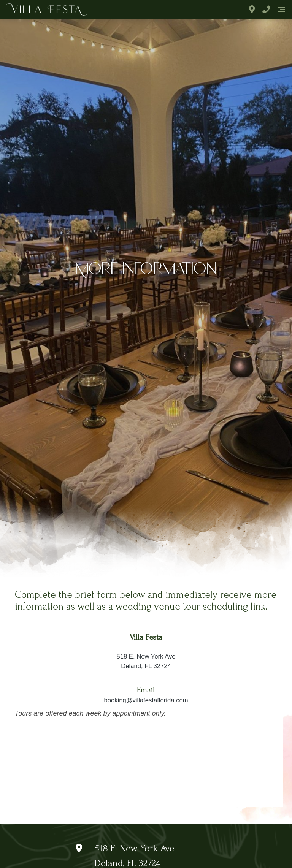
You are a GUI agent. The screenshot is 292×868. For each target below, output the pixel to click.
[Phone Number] (266, 10)
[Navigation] (281, 10)
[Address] (252, 10)
